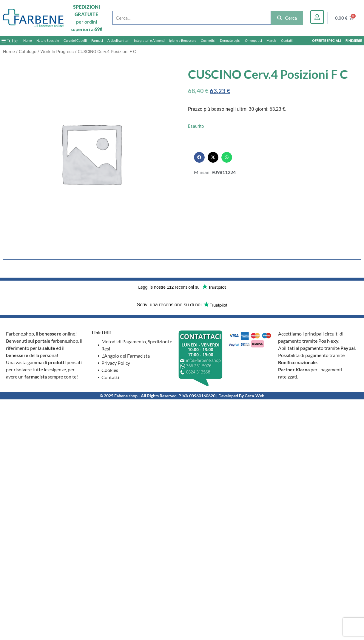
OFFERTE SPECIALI (327, 40)
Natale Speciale (48, 40)
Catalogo (28, 52)
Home (28, 40)
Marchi (272, 40)
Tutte (10, 40)
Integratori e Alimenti (149, 40)
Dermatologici (230, 40)
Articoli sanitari (118, 40)
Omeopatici (253, 40)
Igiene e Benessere (183, 40)
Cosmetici (208, 40)
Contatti (287, 40)
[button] (199, 157)
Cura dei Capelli (75, 40)
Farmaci (97, 40)
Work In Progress (57, 52)
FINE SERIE (354, 40)
